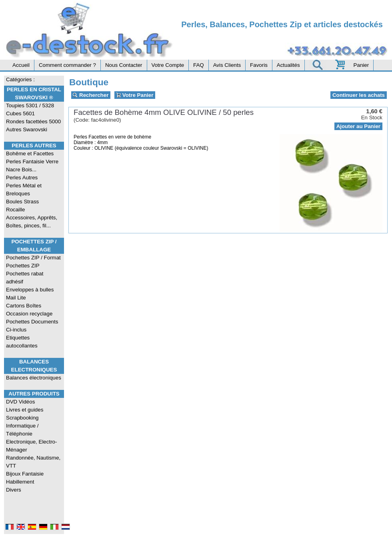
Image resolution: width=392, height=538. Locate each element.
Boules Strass (22, 202)
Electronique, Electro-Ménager (31, 446)
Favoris (259, 65)
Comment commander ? (67, 65)
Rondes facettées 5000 (33, 121)
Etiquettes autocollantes (22, 342)
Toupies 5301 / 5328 (30, 105)
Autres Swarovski (27, 129)
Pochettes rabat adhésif (25, 278)
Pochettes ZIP (23, 266)
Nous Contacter (124, 65)
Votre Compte (168, 65)
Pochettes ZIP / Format (33, 258)
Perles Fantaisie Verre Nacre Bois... (32, 166)
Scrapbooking (22, 418)
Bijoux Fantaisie (25, 474)
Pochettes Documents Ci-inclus (32, 326)
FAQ (199, 65)
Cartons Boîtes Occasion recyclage (29, 310)
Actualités (288, 65)
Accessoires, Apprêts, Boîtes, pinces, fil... (32, 222)
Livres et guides (25, 410)
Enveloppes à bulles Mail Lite (30, 294)
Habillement (20, 482)
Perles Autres (34, 146)
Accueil (21, 65)
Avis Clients (227, 65)
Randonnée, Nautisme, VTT (33, 462)
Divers (14, 490)
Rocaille (15, 210)
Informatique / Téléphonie (22, 430)
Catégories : (20, 79)
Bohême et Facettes (30, 154)
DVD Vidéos (20, 402)
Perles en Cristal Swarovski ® (34, 93)
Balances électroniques (34, 378)
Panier (361, 65)
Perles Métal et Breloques (24, 190)
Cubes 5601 (20, 113)
